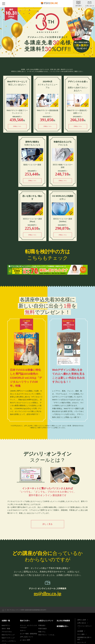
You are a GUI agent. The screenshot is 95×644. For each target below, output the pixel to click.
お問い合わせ (82, 623)
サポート (23, 631)
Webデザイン (6, 626)
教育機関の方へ (63, 627)
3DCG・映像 (6, 629)
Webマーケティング (8, 638)
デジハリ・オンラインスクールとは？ (29, 627)
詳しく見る (48, 524)
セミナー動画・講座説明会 (29, 634)
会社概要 (80, 632)
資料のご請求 (82, 620)
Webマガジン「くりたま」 (47, 635)
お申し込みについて (26, 637)
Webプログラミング (8, 635)
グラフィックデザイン (9, 641)
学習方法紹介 (43, 629)
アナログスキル (7, 632)
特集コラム (42, 632)
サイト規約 (81, 635)
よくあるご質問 (25, 640)
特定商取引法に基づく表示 (85, 639)
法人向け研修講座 (63, 621)
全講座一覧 (6, 621)
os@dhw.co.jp (47, 594)
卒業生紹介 (42, 626)
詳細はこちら (17, 126)
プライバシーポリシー (85, 626)
